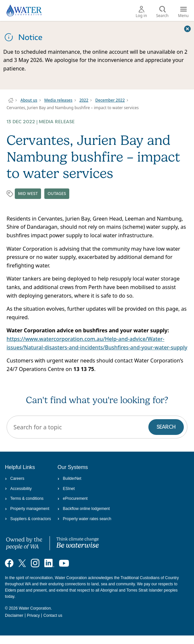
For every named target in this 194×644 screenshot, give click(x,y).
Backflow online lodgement (84, 509)
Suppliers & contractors (28, 519)
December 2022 (110, 100)
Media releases (58, 100)
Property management (27, 509)
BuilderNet (69, 478)
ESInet (66, 489)
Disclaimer (14, 615)
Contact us (53, 615)
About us (29, 100)
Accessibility (18, 489)
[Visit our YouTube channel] (64, 563)
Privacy (33, 615)
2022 (84, 100)
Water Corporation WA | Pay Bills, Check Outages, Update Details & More (11, 100)
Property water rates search (84, 519)
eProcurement (73, 498)
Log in (141, 12)
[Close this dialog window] (187, 29)
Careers (15, 478)
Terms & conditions (24, 498)
